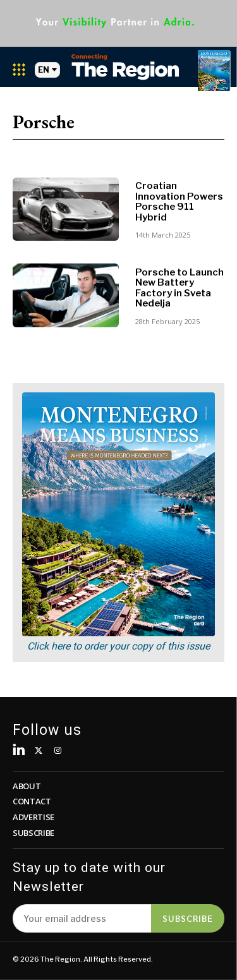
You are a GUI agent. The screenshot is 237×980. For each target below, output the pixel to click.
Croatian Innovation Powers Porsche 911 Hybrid (179, 202)
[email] (82, 918)
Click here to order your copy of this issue (118, 646)
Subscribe (188, 918)
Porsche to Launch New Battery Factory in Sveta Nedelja (179, 288)
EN (47, 70)
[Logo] (125, 67)
